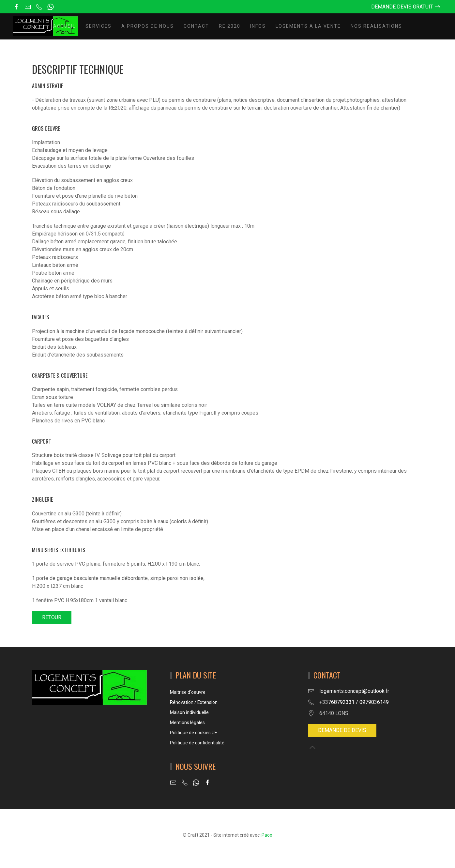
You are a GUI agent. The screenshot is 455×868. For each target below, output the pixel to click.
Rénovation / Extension (194, 702)
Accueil (64, 26)
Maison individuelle (189, 712)
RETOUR (52, 617)
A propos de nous (148, 26)
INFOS (258, 26)
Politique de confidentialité (197, 743)
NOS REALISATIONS (376, 26)
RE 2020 (230, 26)
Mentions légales (187, 723)
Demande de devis (342, 730)
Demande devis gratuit (402, 7)
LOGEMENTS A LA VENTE (308, 26)
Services (99, 26)
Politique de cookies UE (194, 733)
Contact (196, 26)
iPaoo (266, 835)
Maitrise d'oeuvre (188, 692)
